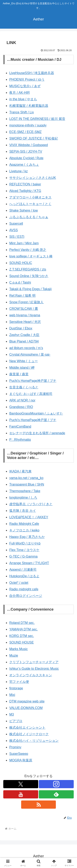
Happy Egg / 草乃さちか (27, 537)
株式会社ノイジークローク (29, 734)
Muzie (14, 656)
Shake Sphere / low (24, 210)
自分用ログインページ (26, 596)
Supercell (16, 224)
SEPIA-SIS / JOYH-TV (26, 152)
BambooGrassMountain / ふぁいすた (36, 413)
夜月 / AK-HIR (20, 93)
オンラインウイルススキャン (31, 675)
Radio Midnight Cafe (24, 524)
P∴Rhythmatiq (20, 440)
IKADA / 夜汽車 (20, 471)
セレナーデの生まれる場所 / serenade (37, 433)
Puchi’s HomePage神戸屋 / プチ (33, 381)
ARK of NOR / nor (22, 400)
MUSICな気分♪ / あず (25, 86)
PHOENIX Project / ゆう (27, 79)
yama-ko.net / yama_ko (26, 478)
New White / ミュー (24, 361)
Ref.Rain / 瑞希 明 (22, 296)
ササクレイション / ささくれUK (33, 178)
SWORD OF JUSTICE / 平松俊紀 (33, 138)
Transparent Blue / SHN (27, 484)
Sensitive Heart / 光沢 (25, 322)
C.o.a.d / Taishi (20, 282)
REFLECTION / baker (25, 184)
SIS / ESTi (17, 237)
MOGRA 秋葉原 (21, 760)
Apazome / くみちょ (24, 165)
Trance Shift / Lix (21, 112)
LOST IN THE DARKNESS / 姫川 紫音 (37, 119)
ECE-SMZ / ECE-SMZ (25, 132)
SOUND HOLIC (21, 263)
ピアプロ (16, 721)
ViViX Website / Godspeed (29, 145)
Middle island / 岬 (22, 368)
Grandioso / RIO (21, 407)
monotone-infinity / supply (28, 125)
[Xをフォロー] (21, 784)
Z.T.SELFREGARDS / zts (28, 269)
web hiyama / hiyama (25, 315)
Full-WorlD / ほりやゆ (25, 543)
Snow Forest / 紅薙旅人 (26, 302)
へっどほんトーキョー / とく (30, 204)
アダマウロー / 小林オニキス (30, 197)
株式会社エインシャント (27, 728)
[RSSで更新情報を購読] (39, 805)
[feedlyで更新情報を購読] (56, 794)
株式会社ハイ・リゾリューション (34, 741)
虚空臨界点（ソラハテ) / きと (31, 504)
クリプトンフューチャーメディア (34, 662)
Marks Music (18, 649)
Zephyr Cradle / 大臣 (24, 335)
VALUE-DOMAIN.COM (26, 708)
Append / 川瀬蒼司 (23, 570)
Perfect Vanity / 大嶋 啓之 (28, 250)
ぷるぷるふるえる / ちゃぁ (29, 217)
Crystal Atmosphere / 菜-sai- (30, 355)
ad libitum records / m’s (26, 348)
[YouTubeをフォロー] (21, 794)
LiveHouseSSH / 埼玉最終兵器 (32, 73)
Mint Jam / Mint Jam (24, 243)
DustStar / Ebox (21, 328)
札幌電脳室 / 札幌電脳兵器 (29, 106)
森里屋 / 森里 (19, 374)
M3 (11, 714)
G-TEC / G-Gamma (23, 556)
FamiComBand (20, 427)
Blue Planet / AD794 (24, 341)
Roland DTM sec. (22, 623)
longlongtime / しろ (23, 498)
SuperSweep (19, 754)
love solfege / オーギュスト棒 (31, 256)
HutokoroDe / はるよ (24, 576)
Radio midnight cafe (24, 589)
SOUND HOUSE (21, 642)
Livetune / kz (18, 171)
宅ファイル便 (19, 682)
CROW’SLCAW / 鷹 (24, 309)
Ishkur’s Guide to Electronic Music (34, 669)
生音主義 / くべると (24, 387)
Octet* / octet (19, 583)
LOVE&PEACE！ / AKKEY (29, 517)
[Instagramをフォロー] (56, 784)
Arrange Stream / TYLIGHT (29, 563)
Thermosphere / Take (25, 491)
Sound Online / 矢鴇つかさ (29, 276)
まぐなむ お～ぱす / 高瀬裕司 (31, 394)
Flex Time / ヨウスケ (24, 550)
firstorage (16, 688)
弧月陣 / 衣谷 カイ (23, 511)
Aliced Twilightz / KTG (25, 191)
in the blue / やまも (23, 99)
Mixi (12, 695)
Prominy (15, 747)
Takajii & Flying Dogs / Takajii (30, 289)
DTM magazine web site (27, 701)
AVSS (14, 230)
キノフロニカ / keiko (24, 530)
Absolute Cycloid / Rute (26, 158)
